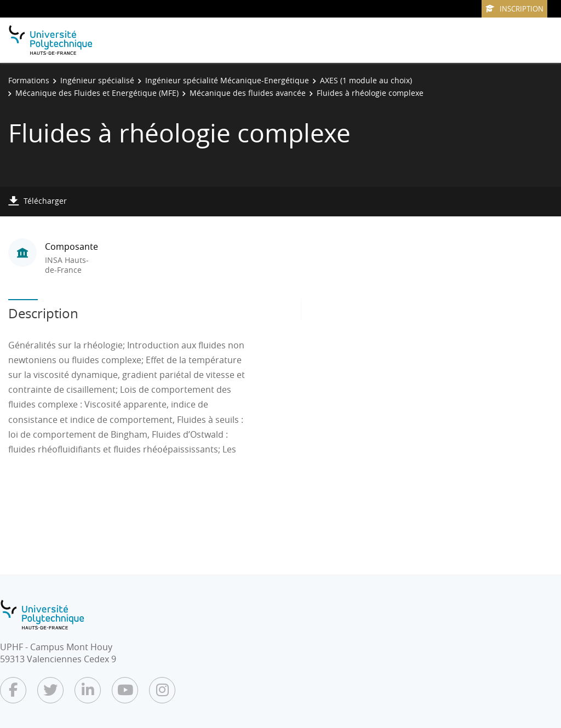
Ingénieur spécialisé (97, 80)
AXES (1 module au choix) (366, 80)
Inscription (514, 9)
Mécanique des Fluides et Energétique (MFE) (97, 93)
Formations (29, 80)
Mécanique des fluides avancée (248, 93)
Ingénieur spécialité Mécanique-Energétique (227, 80)
